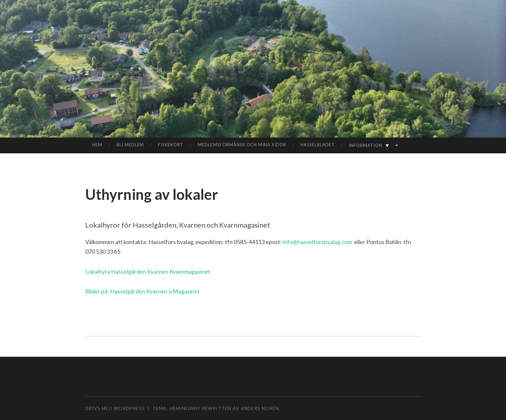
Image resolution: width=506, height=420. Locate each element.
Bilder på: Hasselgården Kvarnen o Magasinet (142, 291)
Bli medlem (130, 145)
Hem (97, 145)
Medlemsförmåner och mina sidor (242, 145)
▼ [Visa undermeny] (387, 145)
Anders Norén (260, 408)
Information (371, 145)
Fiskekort (171, 145)
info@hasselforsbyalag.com (317, 242)
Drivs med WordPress (115, 408)
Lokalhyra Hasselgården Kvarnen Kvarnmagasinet (148, 271)
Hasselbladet (318, 145)
